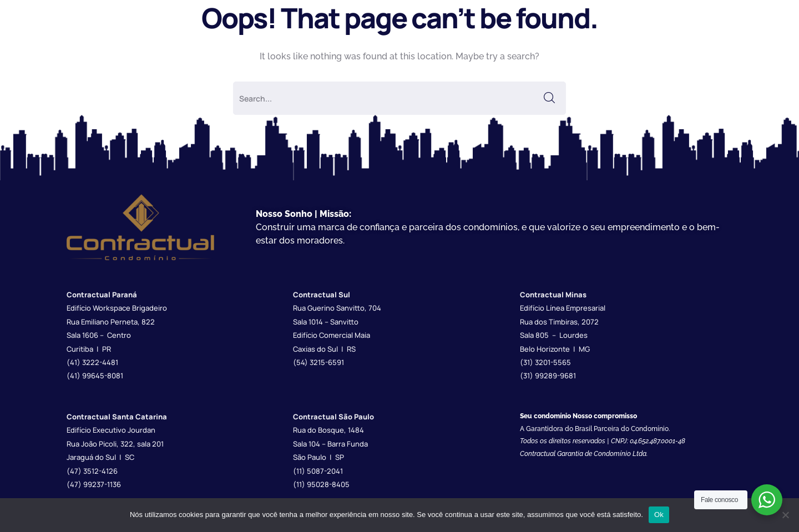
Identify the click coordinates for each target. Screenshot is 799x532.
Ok (659, 515)
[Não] (785, 515)
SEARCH (549, 98)
